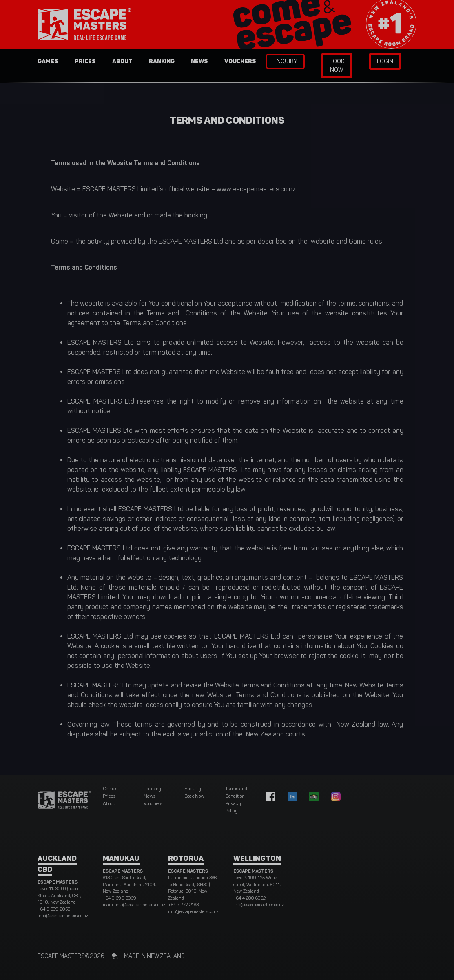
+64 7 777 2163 (183, 905)
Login (385, 61)
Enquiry (285, 61)
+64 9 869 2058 (54, 909)
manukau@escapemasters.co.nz (134, 905)
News (199, 61)
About (122, 61)
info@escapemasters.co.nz (63, 916)
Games (48, 61)
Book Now (337, 66)
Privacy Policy (233, 807)
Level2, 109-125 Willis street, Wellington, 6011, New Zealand (257, 885)
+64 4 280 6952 (249, 898)
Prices (85, 61)
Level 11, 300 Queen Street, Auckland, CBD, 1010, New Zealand (59, 896)
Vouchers (240, 61)
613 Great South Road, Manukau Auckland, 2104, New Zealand (129, 885)
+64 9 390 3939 (120, 898)
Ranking (162, 61)
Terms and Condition (236, 792)
